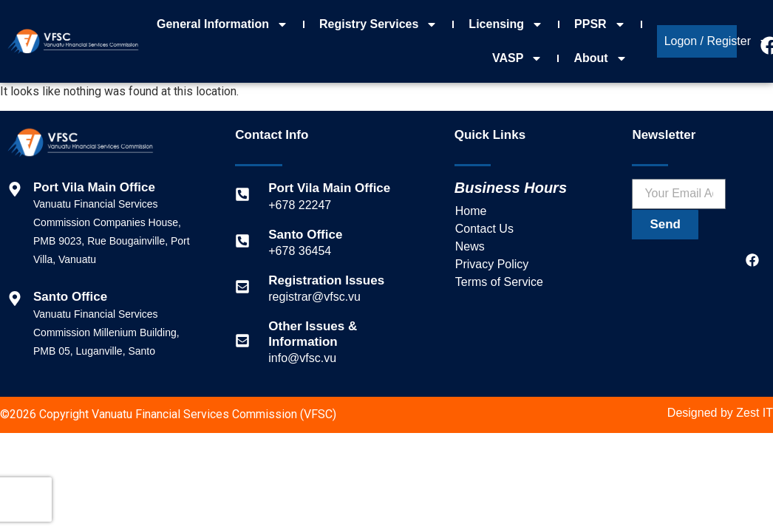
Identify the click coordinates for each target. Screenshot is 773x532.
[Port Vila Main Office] (242, 194)
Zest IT (755, 413)
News (470, 246)
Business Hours (511, 188)
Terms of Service (499, 282)
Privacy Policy (492, 264)
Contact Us (484, 229)
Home (471, 211)
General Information (222, 24)
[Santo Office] (242, 241)
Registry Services (378, 24)
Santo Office (305, 235)
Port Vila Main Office (329, 188)
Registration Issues (326, 280)
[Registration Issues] (242, 287)
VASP (517, 58)
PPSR (600, 24)
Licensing (506, 24)
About (600, 58)
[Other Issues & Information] (242, 341)
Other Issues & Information (313, 334)
